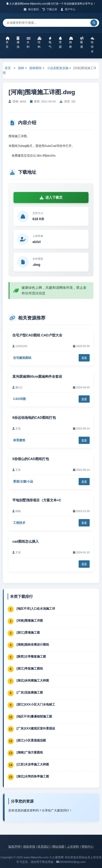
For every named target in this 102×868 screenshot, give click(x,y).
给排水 (93, 45)
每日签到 (31, 9)
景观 (60, 42)
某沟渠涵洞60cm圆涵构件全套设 (37, 377)
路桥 (71, 42)
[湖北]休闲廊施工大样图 (33, 680)
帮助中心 (88, 847)
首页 (8, 42)
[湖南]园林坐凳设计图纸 (33, 645)
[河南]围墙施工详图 (30, 621)
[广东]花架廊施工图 (30, 692)
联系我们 (44, 847)
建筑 (18, 42)
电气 (50, 42)
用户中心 (68, 9)
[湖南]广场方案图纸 (30, 752)
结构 (40, 42)
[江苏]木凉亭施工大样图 (33, 764)
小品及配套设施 (58, 68)
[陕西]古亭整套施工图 (31, 657)
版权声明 (14, 847)
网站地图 (58, 847)
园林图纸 (36, 68)
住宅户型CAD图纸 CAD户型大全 (37, 335)
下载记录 (50, 9)
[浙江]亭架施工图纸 (30, 669)
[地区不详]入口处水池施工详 (36, 609)
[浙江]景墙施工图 (28, 633)
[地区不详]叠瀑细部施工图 (34, 716)
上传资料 (73, 847)
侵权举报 (29, 847)
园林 (21, 68)
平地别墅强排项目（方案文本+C (37, 500)
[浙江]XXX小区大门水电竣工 (36, 704)
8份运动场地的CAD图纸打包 (34, 418)
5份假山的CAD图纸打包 (31, 459)
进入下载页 (51, 197)
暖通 (82, 42)
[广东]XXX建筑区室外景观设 (36, 728)
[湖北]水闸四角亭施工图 (33, 776)
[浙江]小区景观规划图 (31, 740)
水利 (28, 42)
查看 (84, 358)
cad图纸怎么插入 (26, 542)
